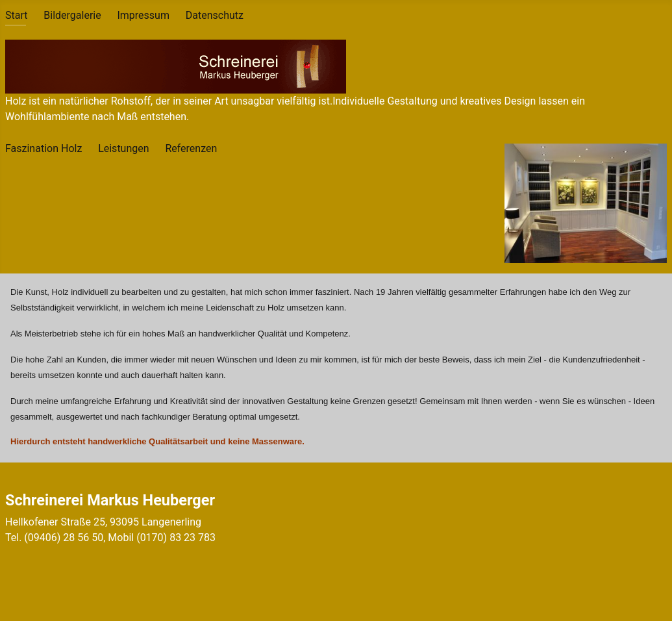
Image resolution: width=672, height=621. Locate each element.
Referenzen (191, 148)
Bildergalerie (72, 15)
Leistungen (123, 148)
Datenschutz (215, 15)
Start (16, 15)
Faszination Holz (44, 148)
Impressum (143, 15)
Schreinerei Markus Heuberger (110, 500)
